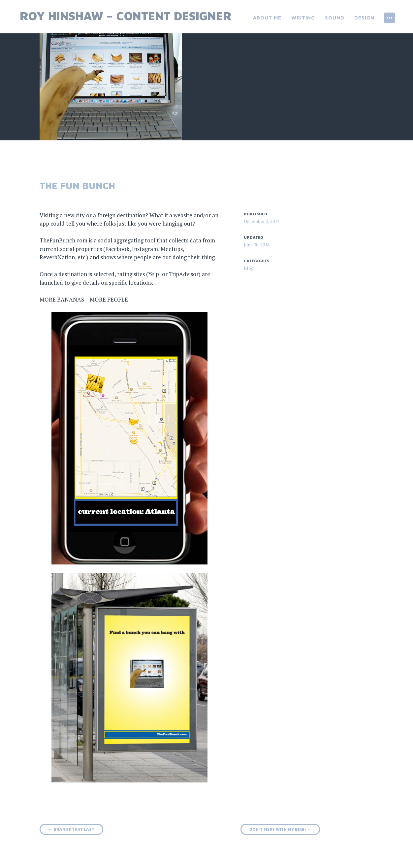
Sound (335, 18)
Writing (303, 18)
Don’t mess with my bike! (280, 829)
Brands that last (71, 829)
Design (364, 18)
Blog (249, 268)
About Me (267, 18)
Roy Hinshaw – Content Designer (126, 16)
